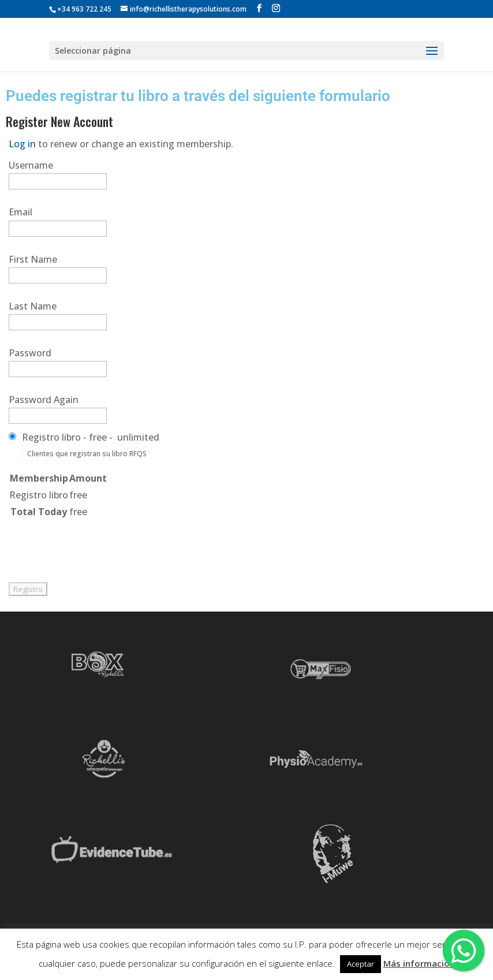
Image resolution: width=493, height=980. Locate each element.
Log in (22, 144)
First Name (33, 259)
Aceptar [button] (361, 964)
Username (31, 165)
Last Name (33, 306)
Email (20, 212)
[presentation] (96, 543)
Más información (419, 963)
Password (30, 353)
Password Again (44, 400)
